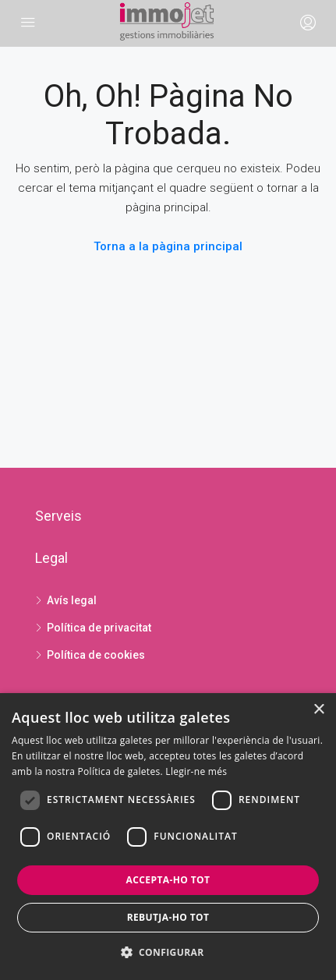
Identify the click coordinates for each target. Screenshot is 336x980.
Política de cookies (96, 655)
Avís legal (72, 600)
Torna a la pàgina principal (168, 246)
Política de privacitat (99, 628)
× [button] (318, 710)
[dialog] (168, 837)
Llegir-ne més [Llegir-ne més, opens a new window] (196, 771)
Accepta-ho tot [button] (168, 880)
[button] (168, 952)
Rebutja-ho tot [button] (168, 917)
